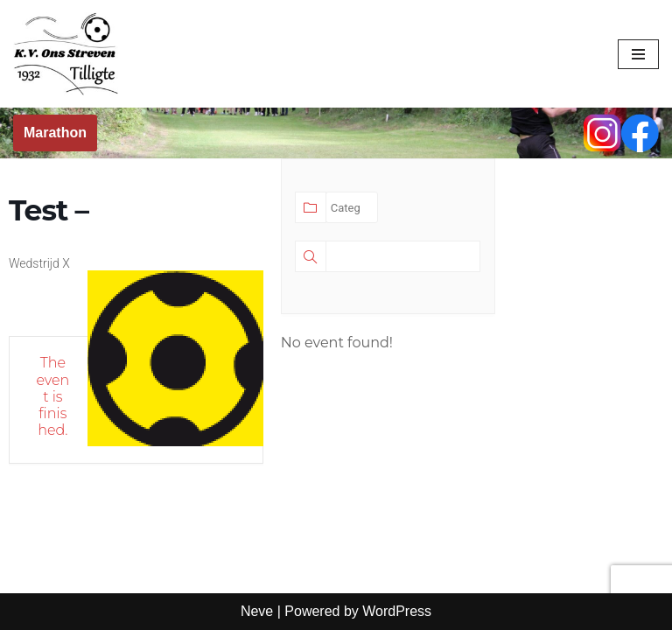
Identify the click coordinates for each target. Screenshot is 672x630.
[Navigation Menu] (638, 54)
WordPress (397, 611)
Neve (257, 611)
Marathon (55, 133)
